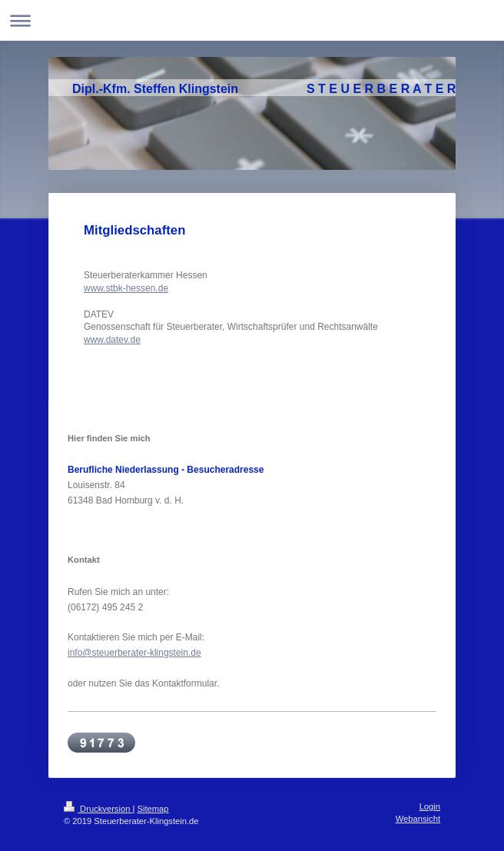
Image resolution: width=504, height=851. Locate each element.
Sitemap (153, 809)
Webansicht (418, 819)
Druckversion (98, 809)
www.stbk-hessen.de (126, 288)
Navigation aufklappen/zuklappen (252, 20)
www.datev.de (112, 340)
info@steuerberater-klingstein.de (134, 653)
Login (430, 806)
